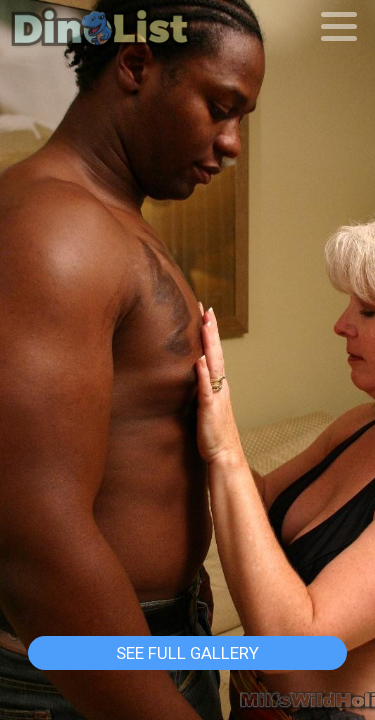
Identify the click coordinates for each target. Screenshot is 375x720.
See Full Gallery (187, 653)
